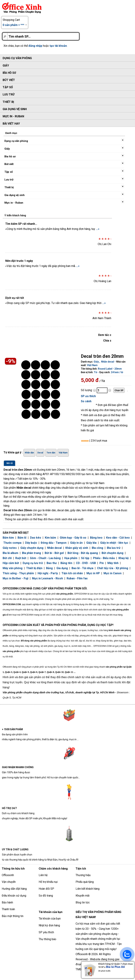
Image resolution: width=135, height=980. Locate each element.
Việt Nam (92, 365)
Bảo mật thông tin (13, 916)
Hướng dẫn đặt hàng (14, 889)
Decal (40, 453)
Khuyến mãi (83, 896)
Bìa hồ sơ (9, 73)
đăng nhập (35, 46)
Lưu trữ (9, 94)
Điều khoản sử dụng (14, 896)
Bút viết (9, 80)
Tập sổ (8, 87)
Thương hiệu (83, 875)
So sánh (86, 401)
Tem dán (51, 453)
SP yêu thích (46, 932)
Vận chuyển (9, 882)
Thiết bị (8, 102)
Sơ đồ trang (46, 896)
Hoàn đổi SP (46, 889)
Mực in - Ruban (13, 116)
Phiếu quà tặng (85, 882)
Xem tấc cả (105, 335)
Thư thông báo (47, 939)
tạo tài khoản (58, 46)
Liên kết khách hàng (88, 889)
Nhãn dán (29, 453)
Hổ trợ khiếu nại (48, 882)
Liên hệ (43, 875)
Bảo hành (7, 902)
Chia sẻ (108, 341)
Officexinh (8, 875)
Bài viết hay (11, 124)
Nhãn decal (108, 362)
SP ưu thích (88, 396)
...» (98, 229)
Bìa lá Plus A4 (115, 967)
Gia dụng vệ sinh (15, 109)
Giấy (6, 66)
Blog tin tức (83, 902)
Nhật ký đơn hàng (49, 925)
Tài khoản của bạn (50, 919)
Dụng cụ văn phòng (17, 58)
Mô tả (9, 463)
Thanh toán (8, 909)
